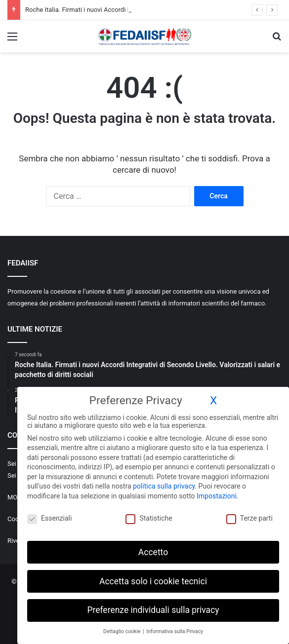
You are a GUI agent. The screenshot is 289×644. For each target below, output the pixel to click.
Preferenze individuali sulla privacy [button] (153, 609)
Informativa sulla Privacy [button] (175, 631)
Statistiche (149, 518)
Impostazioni (217, 495)
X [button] (213, 400)
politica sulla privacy (164, 486)
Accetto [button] (153, 551)
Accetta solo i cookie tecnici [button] (153, 580)
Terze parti (249, 518)
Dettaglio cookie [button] (123, 631)
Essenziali (49, 518)
